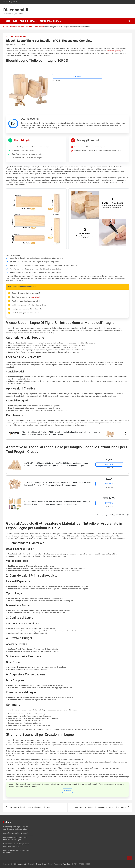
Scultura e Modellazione (16, 37)
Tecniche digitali (28, 21)
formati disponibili (114, 51)
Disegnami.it (16, 10)
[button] (67, 740)
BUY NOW (77, 76)
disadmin (22, 45)
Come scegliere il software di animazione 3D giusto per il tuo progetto (100, 807)
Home (7, 21)
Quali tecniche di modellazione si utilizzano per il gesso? (30, 807)
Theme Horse (41, 864)
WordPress (67, 864)
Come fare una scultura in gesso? (16, 833)
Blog (15, 21)
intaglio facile (35, 297)
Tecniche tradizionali (50, 21)
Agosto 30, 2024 (12, 45)
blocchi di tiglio (22, 140)
